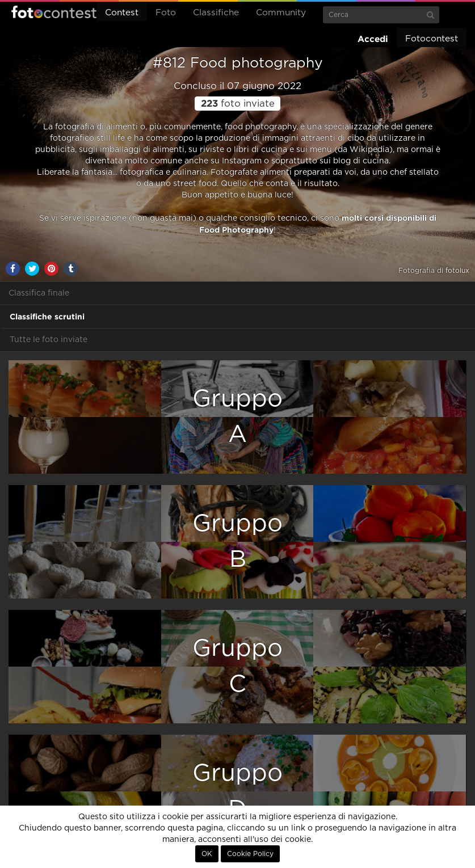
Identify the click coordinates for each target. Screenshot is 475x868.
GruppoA (237, 417)
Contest (122, 13)
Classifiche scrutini (47, 317)
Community (281, 13)
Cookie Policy (250, 854)
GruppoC (237, 666)
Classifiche (216, 13)
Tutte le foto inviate (49, 340)
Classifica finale (39, 293)
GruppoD (237, 791)
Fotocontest (54, 12)
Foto (166, 13)
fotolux (457, 271)
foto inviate (238, 104)
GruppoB (237, 542)
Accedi (373, 39)
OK (207, 854)
